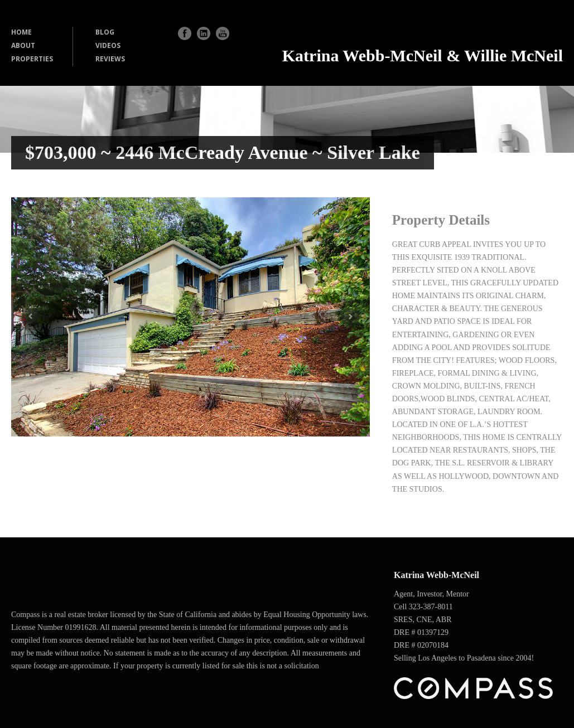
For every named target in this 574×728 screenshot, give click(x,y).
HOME (21, 32)
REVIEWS (110, 59)
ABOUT (23, 45)
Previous (30, 316)
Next (351, 316)
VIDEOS (108, 45)
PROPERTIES (32, 59)
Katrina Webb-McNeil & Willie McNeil (423, 55)
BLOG (105, 32)
